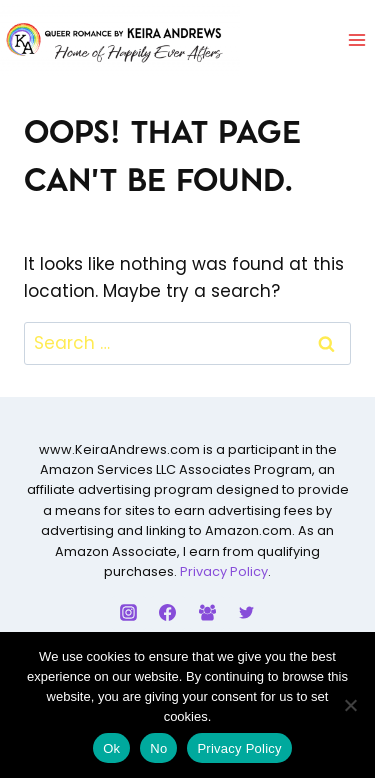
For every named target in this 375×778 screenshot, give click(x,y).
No (158, 748)
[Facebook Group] (207, 613)
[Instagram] (129, 613)
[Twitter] (246, 613)
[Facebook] (168, 613)
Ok (111, 748)
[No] (350, 705)
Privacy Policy (224, 571)
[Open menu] (356, 39)
